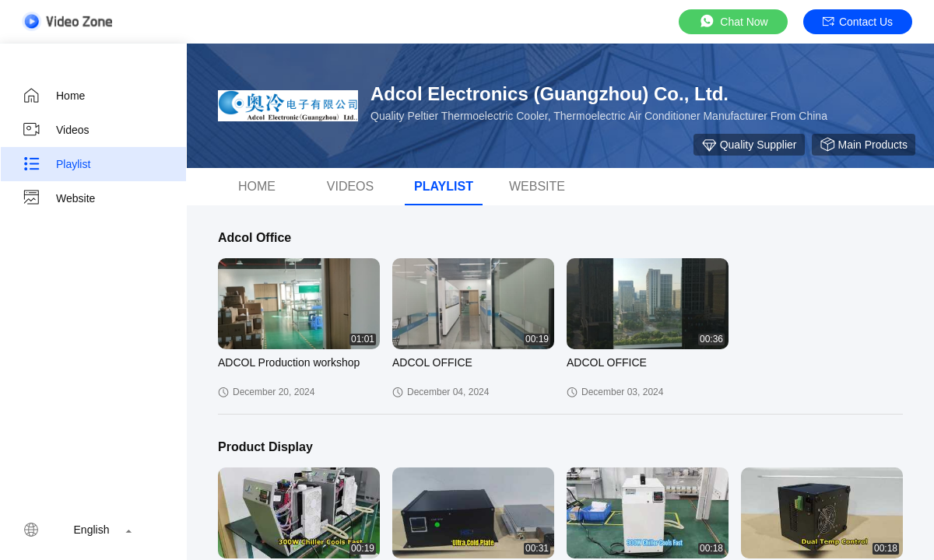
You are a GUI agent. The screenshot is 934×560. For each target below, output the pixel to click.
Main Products (864, 145)
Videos (56, 130)
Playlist (56, 164)
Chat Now (733, 21)
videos (350, 186)
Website (58, 198)
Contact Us (858, 22)
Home (53, 96)
